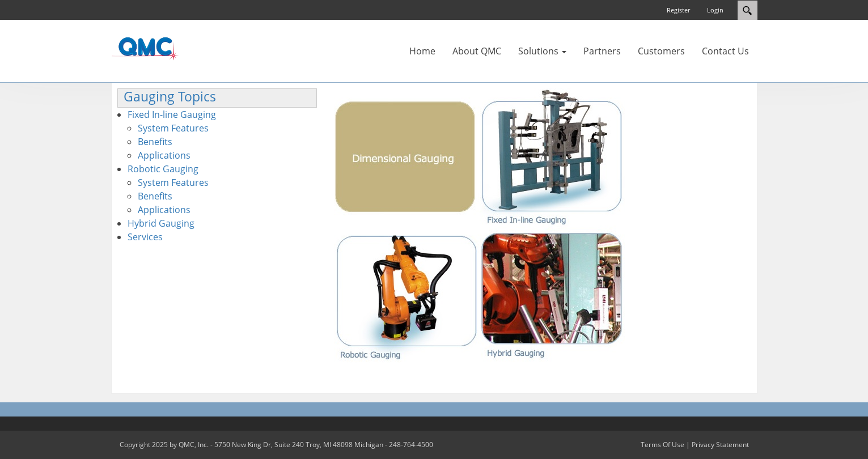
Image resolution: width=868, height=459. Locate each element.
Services (145, 237)
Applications (164, 155)
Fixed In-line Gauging (172, 114)
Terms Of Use (662, 445)
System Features (173, 128)
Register (678, 10)
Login (715, 10)
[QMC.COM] (145, 48)
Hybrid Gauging (161, 223)
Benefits (155, 142)
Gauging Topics (170, 97)
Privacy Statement (720, 445)
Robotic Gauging (163, 169)
